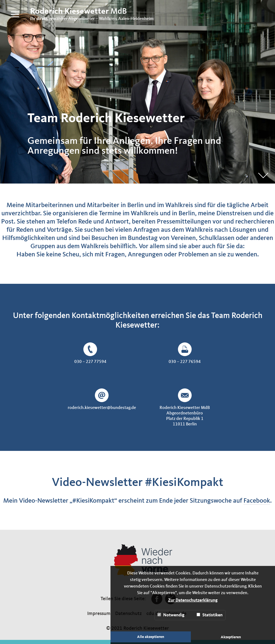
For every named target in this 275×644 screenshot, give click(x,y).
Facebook (257, 501)
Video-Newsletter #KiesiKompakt (137, 483)
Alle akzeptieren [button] (151, 637)
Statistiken (210, 615)
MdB (79, 12)
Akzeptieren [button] (231, 637)
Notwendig (171, 615)
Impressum (99, 614)
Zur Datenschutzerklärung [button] (193, 600)
